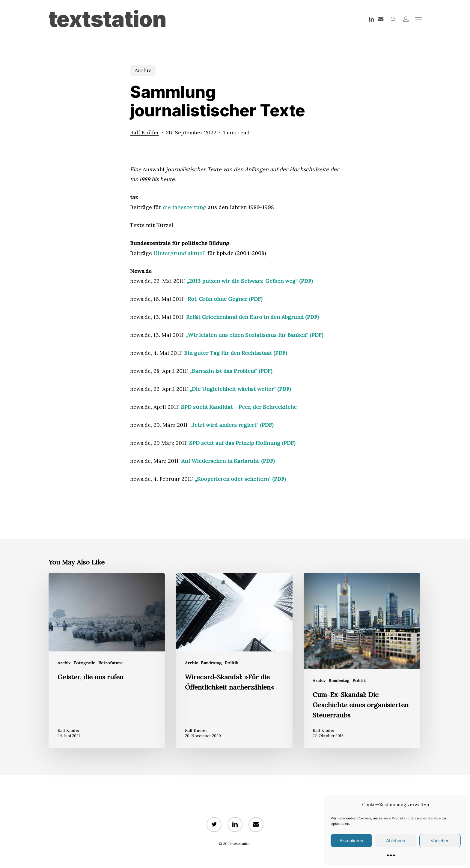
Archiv (143, 70)
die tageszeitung (184, 207)
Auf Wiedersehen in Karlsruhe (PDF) (228, 461)
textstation (107, 19)
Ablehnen (396, 841)
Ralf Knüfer (145, 132)
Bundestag (211, 663)
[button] (418, 19)
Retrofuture (110, 663)
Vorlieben (440, 841)
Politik (231, 663)
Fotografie (84, 663)
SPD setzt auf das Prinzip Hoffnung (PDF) (242, 443)
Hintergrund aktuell (180, 253)
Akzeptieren (351, 841)
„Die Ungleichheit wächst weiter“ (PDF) (240, 389)
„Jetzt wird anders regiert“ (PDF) (232, 425)
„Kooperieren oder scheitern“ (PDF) (240, 479)
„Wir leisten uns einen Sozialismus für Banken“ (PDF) (255, 335)
